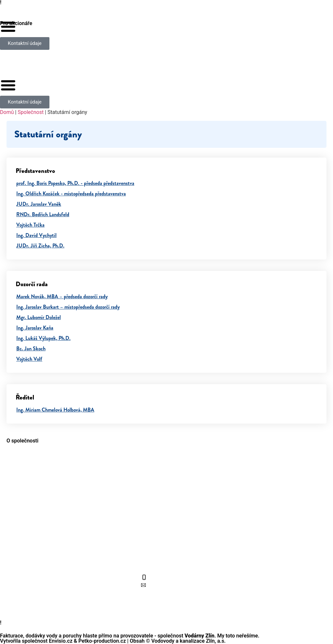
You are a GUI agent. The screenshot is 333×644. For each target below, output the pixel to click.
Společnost (31, 112)
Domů (7, 112)
